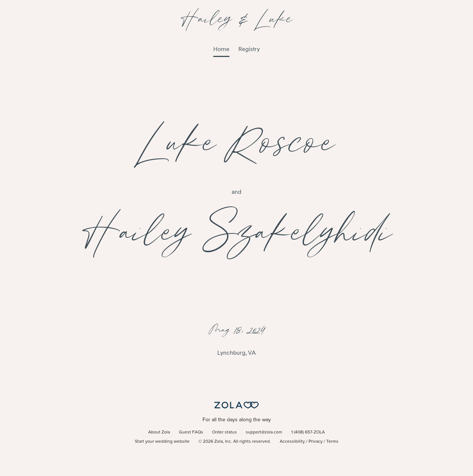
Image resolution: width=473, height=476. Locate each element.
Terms (332, 442)
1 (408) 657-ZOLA (308, 432)
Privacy (316, 442)
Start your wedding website (162, 442)
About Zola (159, 432)
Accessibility (292, 442)
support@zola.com (264, 432)
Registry (249, 49)
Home (221, 49)
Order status (224, 432)
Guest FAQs (191, 432)
